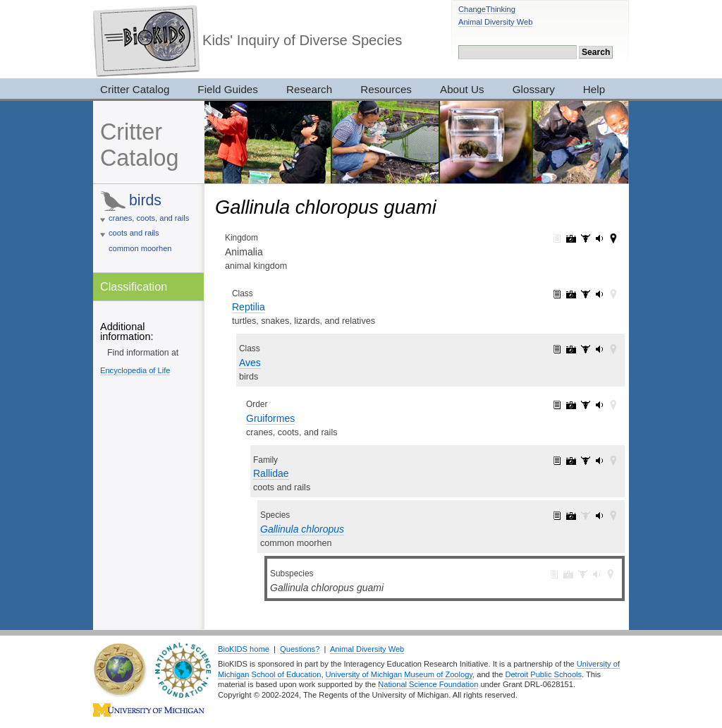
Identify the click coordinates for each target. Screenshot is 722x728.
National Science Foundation (428, 684)
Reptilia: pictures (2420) (571, 294)
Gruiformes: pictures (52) (571, 405)
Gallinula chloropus (302, 529)
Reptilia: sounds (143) (599, 294)
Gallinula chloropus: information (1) (557, 516)
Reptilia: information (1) (557, 294)
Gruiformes (270, 418)
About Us (462, 89)
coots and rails (134, 233)
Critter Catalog (135, 89)
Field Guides (228, 89)
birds (145, 200)
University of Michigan (364, 674)
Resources (386, 89)
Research (309, 89)
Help (594, 89)
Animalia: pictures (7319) (571, 238)
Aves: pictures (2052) (571, 349)
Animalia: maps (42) (613, 238)
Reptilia (249, 307)
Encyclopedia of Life (135, 370)
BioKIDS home (244, 649)
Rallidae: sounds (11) (599, 461)
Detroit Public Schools (543, 674)
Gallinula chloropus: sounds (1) (599, 516)
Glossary (534, 89)
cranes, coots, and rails (149, 218)
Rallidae (271, 473)
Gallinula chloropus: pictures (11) (571, 516)
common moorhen (140, 248)
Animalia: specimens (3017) (585, 238)
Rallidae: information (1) (557, 461)
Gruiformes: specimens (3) (585, 405)
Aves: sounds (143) (599, 349)
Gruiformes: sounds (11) (599, 405)
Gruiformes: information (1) (557, 405)
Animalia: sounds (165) (599, 238)
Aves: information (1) (557, 349)
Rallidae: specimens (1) (585, 461)
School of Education (287, 674)
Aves (250, 363)
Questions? (300, 649)
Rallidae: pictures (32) (571, 461)
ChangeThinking (487, 9)
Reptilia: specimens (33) (585, 294)
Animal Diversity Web (495, 22)
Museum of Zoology (438, 674)
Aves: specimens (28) (585, 349)
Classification (134, 286)
